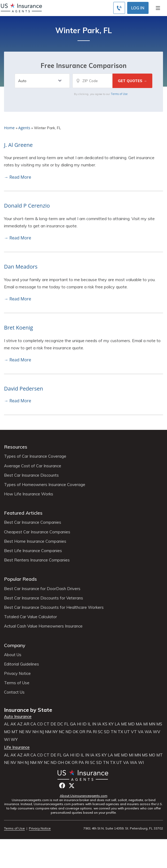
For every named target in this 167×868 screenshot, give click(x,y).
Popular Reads (20, 579)
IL (89, 724)
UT (127, 732)
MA (139, 724)
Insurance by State (28, 710)
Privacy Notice (17, 674)
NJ (42, 732)
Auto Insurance (18, 717)
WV (157, 732)
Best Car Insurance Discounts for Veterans (44, 598)
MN (152, 724)
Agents (24, 128)
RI (95, 732)
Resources (16, 447)
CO (40, 724)
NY (55, 732)
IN (94, 724)
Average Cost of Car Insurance (33, 466)
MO (7, 732)
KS (105, 724)
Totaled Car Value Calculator (30, 617)
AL (7, 724)
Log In (138, 8)
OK (75, 732)
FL (67, 724)
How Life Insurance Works (29, 494)
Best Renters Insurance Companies (37, 560)
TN (114, 732)
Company (15, 645)
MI (145, 724)
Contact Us (14, 692)
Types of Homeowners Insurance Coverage (45, 485)
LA (117, 724)
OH (61, 763)
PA (89, 732)
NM (48, 732)
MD (131, 724)
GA (73, 724)
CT (47, 724)
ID (84, 724)
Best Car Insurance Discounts (31, 475)
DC (60, 724)
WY (14, 740)
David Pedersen (24, 389)
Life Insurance (17, 747)
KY (111, 724)
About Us (13, 655)
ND (69, 732)
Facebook (62, 785)
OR (82, 732)
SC (100, 732)
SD (107, 732)
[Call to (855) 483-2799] (119, 8)
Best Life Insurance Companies (33, 551)
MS (159, 724)
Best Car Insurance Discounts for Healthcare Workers (54, 607)
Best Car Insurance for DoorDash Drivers (42, 589)
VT (134, 732)
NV (28, 732)
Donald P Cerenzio (27, 206)
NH (35, 732)
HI (79, 724)
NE (22, 732)
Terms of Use (119, 94)
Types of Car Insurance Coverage (35, 456)
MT (15, 732)
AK (13, 724)
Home (9, 128)
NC (62, 732)
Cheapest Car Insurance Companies (37, 532)
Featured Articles (23, 513)
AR (26, 724)
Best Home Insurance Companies (35, 541)
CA (33, 724)
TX (120, 732)
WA (148, 732)
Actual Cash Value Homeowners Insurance (43, 626)
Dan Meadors (21, 267)
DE (53, 724)
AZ (20, 724)
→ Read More (18, 177)
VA (141, 732)
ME (124, 724)
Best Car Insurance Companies (33, 522)
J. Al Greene (18, 145)
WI (7, 740)
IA (99, 724)
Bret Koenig (18, 328)
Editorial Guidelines (22, 664)
